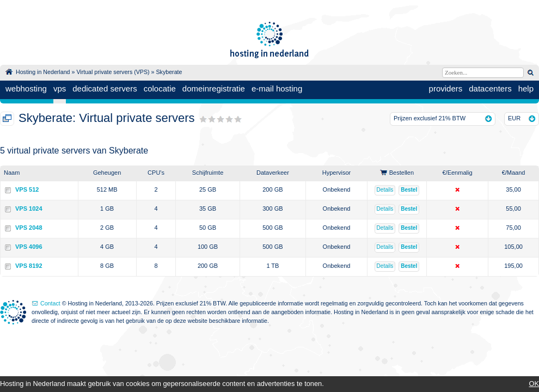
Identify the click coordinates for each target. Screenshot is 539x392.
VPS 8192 (29, 266)
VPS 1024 (29, 209)
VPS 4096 (29, 247)
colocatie (160, 88)
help (526, 88)
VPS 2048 (29, 228)
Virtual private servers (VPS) (113, 72)
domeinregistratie (214, 88)
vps (60, 88)
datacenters (490, 88)
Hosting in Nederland (43, 72)
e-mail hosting (277, 88)
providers (446, 88)
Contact (50, 303)
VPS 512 (27, 189)
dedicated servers (105, 88)
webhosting (26, 88)
